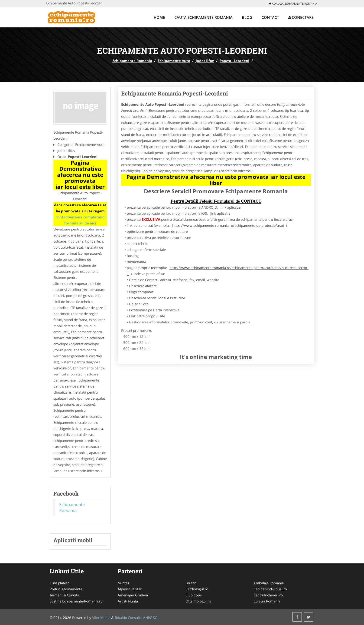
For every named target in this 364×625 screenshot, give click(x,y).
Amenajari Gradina (133, 595)
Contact (270, 17)
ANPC (148, 618)
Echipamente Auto (174, 61)
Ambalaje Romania (269, 583)
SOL (156, 618)
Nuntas (123, 583)
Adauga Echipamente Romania (293, 4)
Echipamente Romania (132, 61)
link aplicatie (231, 207)
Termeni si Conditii (64, 595)
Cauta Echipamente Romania (203, 17)
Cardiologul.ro (197, 589)
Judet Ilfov (205, 61)
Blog (247, 17)
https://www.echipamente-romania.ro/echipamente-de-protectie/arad (228, 225)
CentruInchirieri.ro (268, 595)
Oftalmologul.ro (198, 601)
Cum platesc (59, 583)
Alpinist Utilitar (130, 589)
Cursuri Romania (267, 601)
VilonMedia (101, 618)
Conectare (301, 17)
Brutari (191, 583)
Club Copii (194, 595)
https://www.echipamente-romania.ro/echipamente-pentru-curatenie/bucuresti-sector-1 (218, 271)
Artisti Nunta (128, 601)
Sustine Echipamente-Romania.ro (76, 601)
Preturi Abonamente (66, 589)
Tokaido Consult (127, 618)
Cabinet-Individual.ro (270, 589)
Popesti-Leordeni (234, 61)
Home (159, 17)
